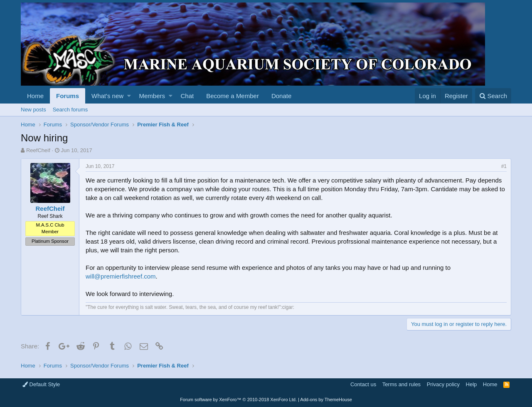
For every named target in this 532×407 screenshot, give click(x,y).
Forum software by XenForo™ (238, 400)
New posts (33, 110)
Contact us (363, 384)
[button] (129, 96)
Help (472, 384)
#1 (504, 166)
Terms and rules (401, 384)
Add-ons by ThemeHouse (326, 400)
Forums (68, 96)
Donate (281, 96)
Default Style (41, 384)
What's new (107, 96)
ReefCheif (38, 150)
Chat (187, 96)
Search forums (70, 110)
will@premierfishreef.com (121, 276)
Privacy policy (443, 384)
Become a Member (233, 96)
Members (152, 96)
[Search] (493, 96)
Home (35, 96)
